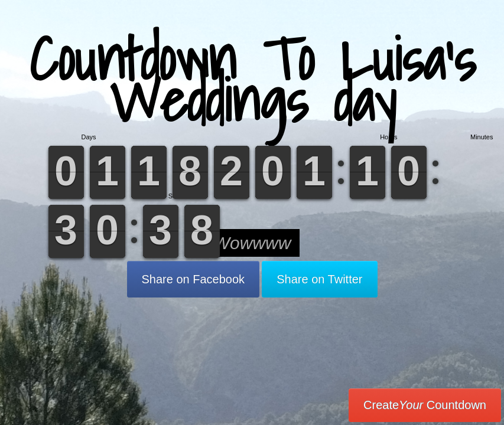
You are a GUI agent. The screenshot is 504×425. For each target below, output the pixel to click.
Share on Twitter (319, 279)
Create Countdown (425, 405)
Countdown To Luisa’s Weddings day (252, 79)
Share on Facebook (194, 279)
